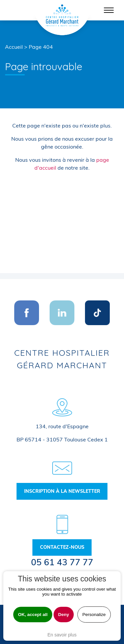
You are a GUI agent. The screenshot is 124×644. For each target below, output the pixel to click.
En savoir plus (62, 635)
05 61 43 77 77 (62, 562)
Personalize (94, 615)
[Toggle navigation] (109, 10)
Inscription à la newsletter (62, 491)
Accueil (14, 47)
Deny (64, 615)
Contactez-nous (62, 547)
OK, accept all (33, 615)
